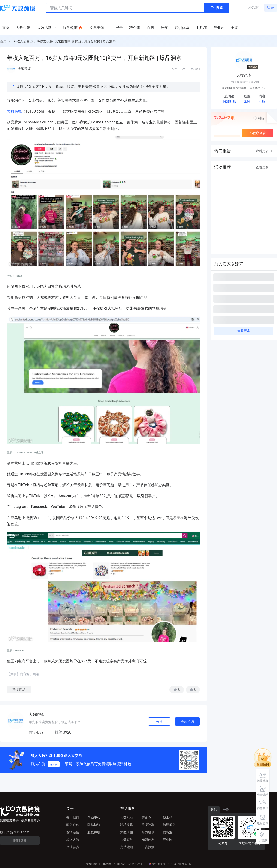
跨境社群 (148, 825)
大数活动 (127, 817)
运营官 (54, 764)
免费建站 (127, 847)
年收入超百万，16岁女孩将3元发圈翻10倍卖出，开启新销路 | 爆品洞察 (65, 41)
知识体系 (148, 840)
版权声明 (94, 832)
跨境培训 (148, 832)
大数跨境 (14, 111)
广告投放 (148, 847)
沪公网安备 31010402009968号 (170, 864)
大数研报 (127, 832)
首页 (3, 41)
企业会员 (73, 847)
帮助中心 (94, 817)
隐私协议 (94, 825)
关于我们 (73, 817)
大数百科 (127, 840)
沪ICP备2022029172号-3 (130, 864)
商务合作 (73, 825)
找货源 (168, 832)
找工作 (168, 817)
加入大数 (73, 840)
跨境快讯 (127, 825)
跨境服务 (169, 825)
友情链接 (73, 832)
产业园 (168, 840)
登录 (271, 8)
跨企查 (146, 817)
